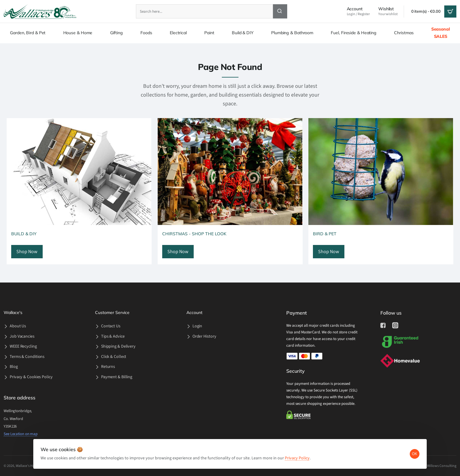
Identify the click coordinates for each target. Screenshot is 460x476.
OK (412, 449)
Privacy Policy (300, 453)
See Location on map (21, 434)
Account (194, 312)
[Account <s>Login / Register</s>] (358, 12)
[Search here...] (280, 11)
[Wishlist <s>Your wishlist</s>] (388, 12)
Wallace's (13, 312)
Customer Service (112, 312)
